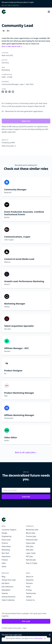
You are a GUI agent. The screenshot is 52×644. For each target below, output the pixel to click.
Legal (24, 628)
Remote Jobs (31, 560)
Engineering (6, 536)
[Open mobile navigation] (49, 12)
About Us (30, 577)
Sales (4, 563)
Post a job (26, 621)
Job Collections (8, 587)
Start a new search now (12, 46)
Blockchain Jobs (32, 530)
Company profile (8, 143)
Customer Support (9, 530)
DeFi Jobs (30, 550)
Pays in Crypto (32, 563)
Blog (3, 577)
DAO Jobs (30, 546)
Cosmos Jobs (31, 536)
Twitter (29, 597)
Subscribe (26, 497)
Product (5, 560)
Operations (6, 556)
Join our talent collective (11, 5)
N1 (8, 31)
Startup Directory (9, 597)
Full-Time (5, 63)
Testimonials (31, 593)
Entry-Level (6, 540)
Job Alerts (5, 583)
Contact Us (30, 600)
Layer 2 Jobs (31, 553)
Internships (6, 546)
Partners (29, 583)
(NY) (11, 55)
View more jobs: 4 (9, 146)
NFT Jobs (29, 556)
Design (4, 533)
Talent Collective (8, 600)
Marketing (6, 70)
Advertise (30, 580)
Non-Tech (30, 84)
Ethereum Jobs (32, 540)
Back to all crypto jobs (26, 452)
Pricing (29, 590)
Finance (5, 543)
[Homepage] (4, 12)
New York (5, 55)
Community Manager (10, 84)
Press (28, 587)
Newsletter (6, 590)
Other (4, 567)
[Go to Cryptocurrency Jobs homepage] (26, 520)
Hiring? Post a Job (9, 580)
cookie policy (38, 638)
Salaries (5, 593)
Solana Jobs (31, 543)
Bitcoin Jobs (31, 533)
